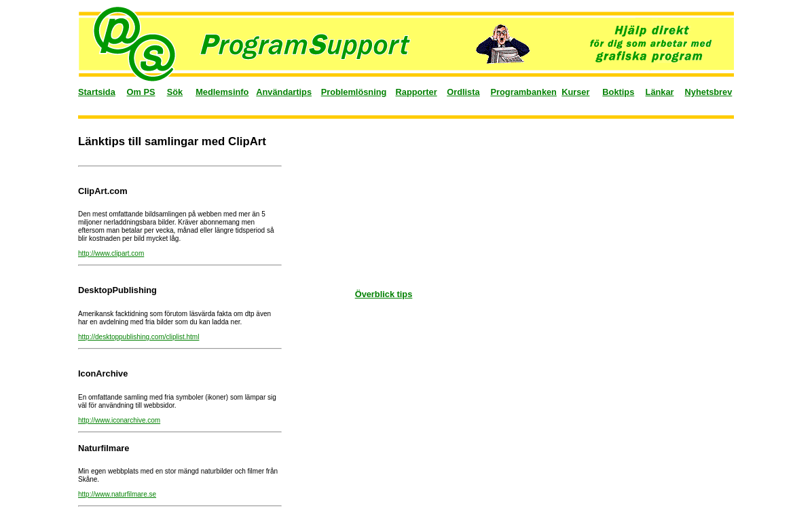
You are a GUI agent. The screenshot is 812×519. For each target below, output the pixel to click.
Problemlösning (354, 92)
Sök (175, 92)
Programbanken (524, 92)
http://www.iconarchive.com (119, 420)
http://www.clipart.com (111, 253)
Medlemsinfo (222, 92)
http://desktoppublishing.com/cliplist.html (139, 337)
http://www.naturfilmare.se (117, 494)
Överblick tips (384, 294)
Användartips (284, 92)
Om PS (141, 92)
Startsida (97, 92)
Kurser (575, 92)
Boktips (618, 92)
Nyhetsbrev (709, 92)
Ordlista (463, 92)
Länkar (660, 92)
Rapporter (417, 92)
